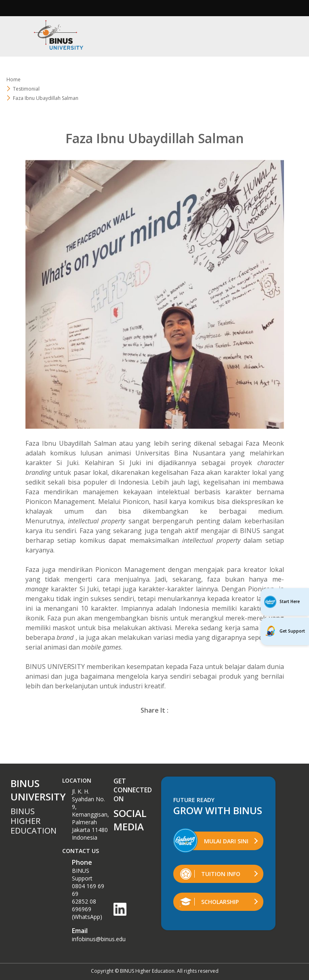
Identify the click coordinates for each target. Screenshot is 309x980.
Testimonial (26, 89)
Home (14, 79)
